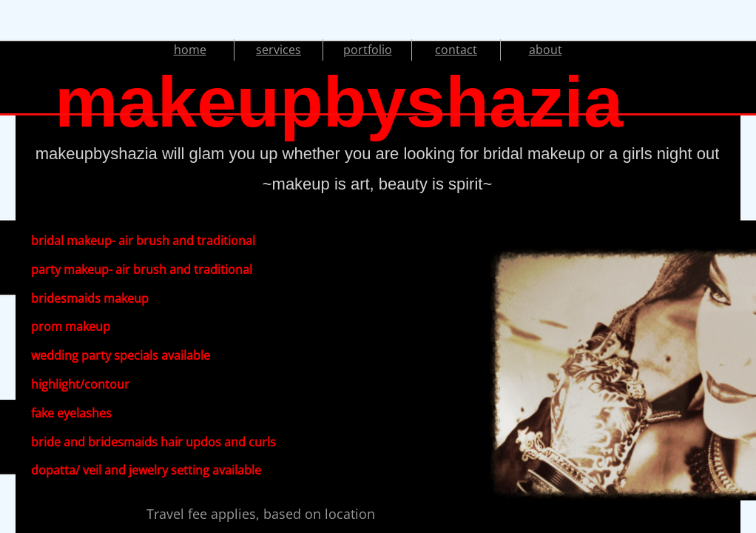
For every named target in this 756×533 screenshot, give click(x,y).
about (546, 50)
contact (456, 50)
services (279, 50)
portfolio (368, 50)
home (190, 50)
